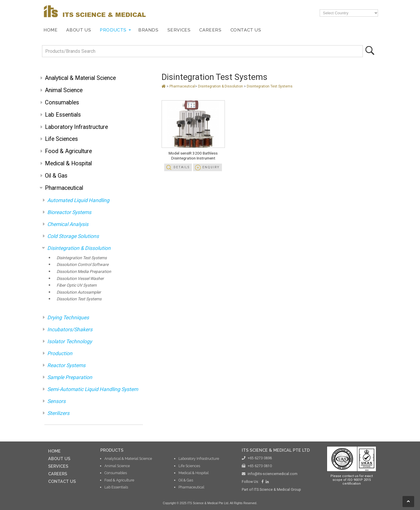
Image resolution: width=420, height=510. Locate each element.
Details (182, 167)
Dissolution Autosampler (79, 292)
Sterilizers (58, 413)
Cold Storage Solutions (73, 236)
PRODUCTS (112, 450)
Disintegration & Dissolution (79, 248)
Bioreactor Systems (69, 212)
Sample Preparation (70, 377)
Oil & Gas (56, 176)
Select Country (336, 13)
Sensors (56, 401)
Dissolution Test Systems (79, 299)
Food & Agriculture (68, 151)
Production (60, 353)
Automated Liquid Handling (78, 200)
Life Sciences (61, 139)
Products (113, 30)
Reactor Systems (66, 365)
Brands (148, 30)
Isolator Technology (70, 341)
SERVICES (58, 466)
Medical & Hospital (68, 163)
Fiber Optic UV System (77, 285)
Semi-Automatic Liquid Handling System (93, 389)
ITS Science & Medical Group (277, 490)
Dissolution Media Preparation (84, 271)
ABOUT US (59, 459)
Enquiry (211, 167)
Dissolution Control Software (83, 264)
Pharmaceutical (64, 188)
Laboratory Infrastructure (76, 127)
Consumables (62, 102)
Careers (210, 30)
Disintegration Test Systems (82, 258)
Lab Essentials (63, 115)
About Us (79, 30)
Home (50, 30)
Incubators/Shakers (70, 330)
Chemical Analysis (68, 224)
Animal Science (64, 90)
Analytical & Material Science (80, 78)
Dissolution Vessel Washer (80, 278)
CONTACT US (62, 481)
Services (179, 30)
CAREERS (58, 474)
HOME (54, 451)
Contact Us (246, 30)
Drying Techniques (68, 318)
